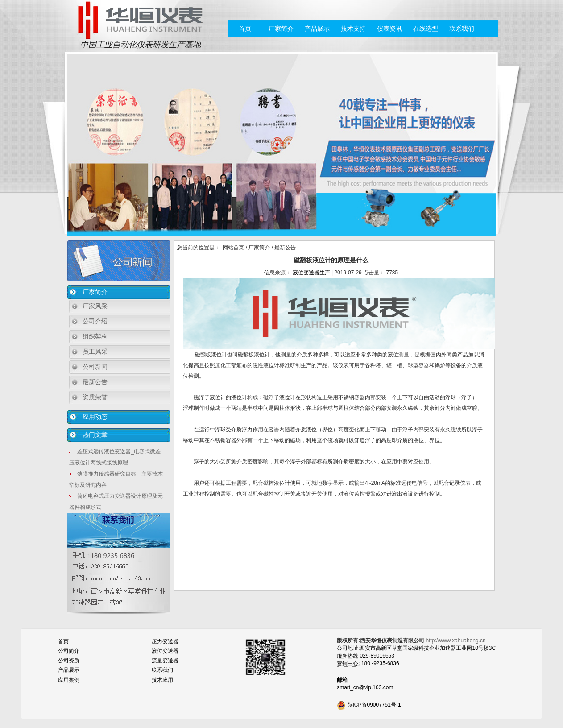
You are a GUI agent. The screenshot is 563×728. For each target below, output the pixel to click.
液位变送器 (165, 651)
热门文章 (95, 434)
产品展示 (317, 29)
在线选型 (426, 29)
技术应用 (162, 680)
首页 (245, 29)
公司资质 (69, 661)
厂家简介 (281, 29)
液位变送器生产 (311, 273)
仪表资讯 (389, 29)
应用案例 (69, 680)
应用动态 (95, 417)
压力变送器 (165, 641)
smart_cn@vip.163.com (365, 687)
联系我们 (462, 29)
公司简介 (69, 651)
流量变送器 (165, 661)
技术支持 (353, 29)
